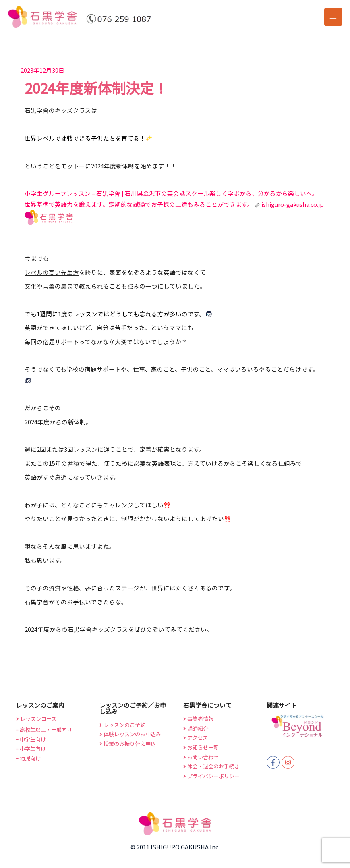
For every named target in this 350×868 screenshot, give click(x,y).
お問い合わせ (201, 757)
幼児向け (28, 758)
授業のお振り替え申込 (128, 744)
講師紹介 (196, 728)
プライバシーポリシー (211, 776)
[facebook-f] (274, 762)
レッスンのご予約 (122, 725)
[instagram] (289, 762)
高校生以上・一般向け (44, 730)
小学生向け (31, 749)
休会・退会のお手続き (211, 766)
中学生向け (31, 739)
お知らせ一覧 (201, 747)
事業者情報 (198, 719)
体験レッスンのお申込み (130, 734)
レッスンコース (36, 719)
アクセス (196, 738)
